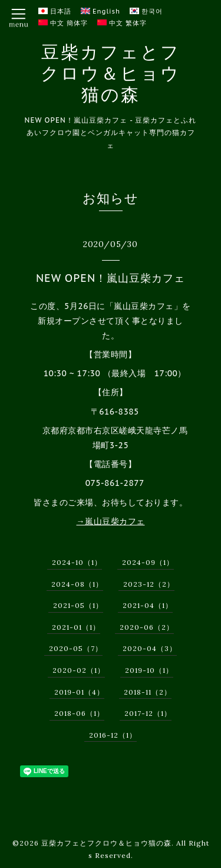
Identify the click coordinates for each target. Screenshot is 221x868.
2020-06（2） (147, 627)
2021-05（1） (78, 605)
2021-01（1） (76, 627)
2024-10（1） (77, 562)
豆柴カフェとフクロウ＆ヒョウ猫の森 (111, 73)
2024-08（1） (77, 584)
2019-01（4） (79, 692)
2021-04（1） (148, 605)
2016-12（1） (113, 735)
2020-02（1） (79, 670)
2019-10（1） (149, 670)
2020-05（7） (76, 648)
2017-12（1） (148, 713)
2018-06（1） (79, 713)
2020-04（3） (150, 648)
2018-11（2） (148, 692)
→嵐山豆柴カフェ (111, 521)
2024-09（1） (148, 562)
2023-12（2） (149, 584)
